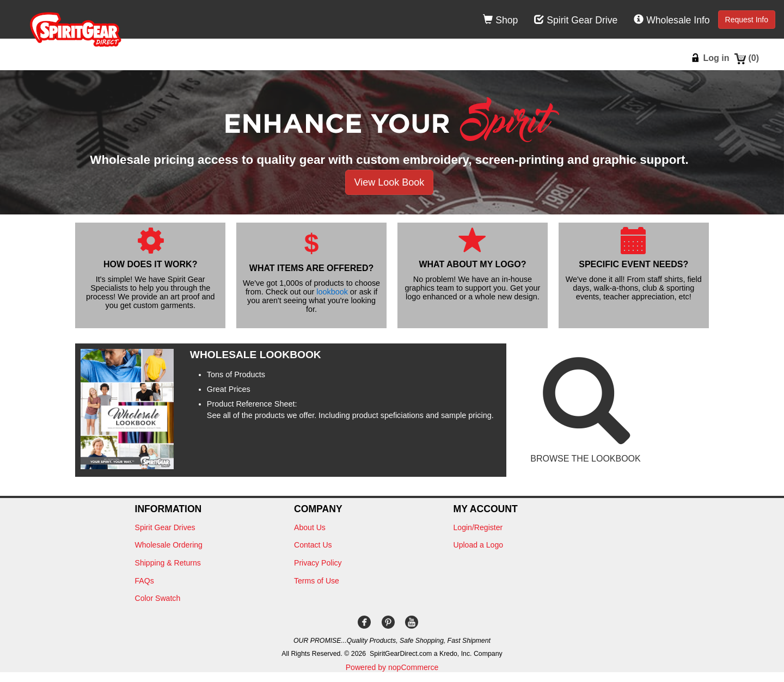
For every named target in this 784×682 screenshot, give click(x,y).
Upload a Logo (479, 545)
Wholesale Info (672, 20)
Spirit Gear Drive (576, 20)
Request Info (747, 20)
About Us (310, 527)
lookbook (332, 292)
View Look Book (390, 182)
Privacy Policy (318, 563)
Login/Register (478, 527)
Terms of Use (317, 581)
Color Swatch (158, 598)
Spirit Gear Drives (165, 527)
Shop (500, 20)
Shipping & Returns (168, 563)
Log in (716, 58)
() (754, 58)
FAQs (145, 581)
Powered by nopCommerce (392, 667)
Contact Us (313, 545)
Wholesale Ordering (169, 545)
